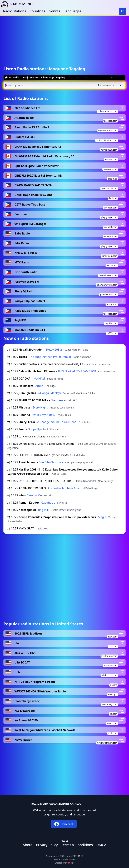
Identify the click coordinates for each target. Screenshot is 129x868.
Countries (37, 11)
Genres (54, 11)
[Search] (123, 11)
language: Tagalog (54, 77)
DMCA (101, 845)
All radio (12, 77)
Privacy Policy (47, 845)
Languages (73, 11)
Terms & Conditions (77, 845)
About (28, 845)
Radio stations (15, 11)
